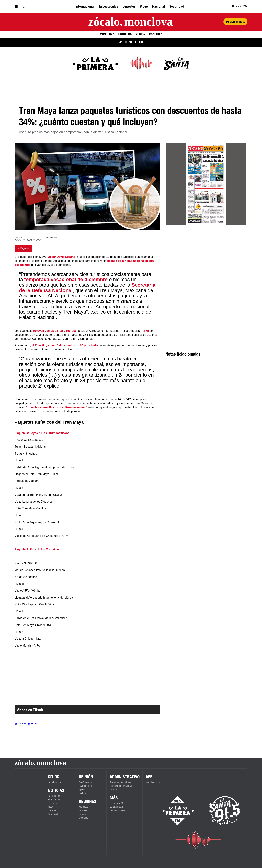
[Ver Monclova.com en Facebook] (136, 42)
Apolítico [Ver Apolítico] (83, 790)
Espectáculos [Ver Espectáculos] (109, 6)
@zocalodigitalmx (26, 723)
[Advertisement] (206, 261)
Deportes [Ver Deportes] (129, 6)
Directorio (114, 790)
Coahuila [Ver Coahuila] (156, 34)
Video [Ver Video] (144, 6)
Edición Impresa (118, 810)
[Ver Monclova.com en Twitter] (131, 42)
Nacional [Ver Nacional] (159, 6)
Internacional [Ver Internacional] (85, 6)
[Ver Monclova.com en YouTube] (141, 42)
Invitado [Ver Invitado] (83, 793)
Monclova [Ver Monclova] (107, 34)
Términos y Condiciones (121, 782)
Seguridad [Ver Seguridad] (177, 6)
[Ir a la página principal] (131, 22)
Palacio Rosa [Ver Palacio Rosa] (85, 786)
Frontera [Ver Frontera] (125, 34)
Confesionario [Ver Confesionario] (86, 782)
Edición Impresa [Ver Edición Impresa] (235, 22)
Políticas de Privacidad (121, 786)
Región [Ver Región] (140, 34)
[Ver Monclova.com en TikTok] (120, 42)
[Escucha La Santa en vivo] (225, 811)
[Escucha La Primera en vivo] (175, 811)
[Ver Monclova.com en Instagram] (125, 42)
